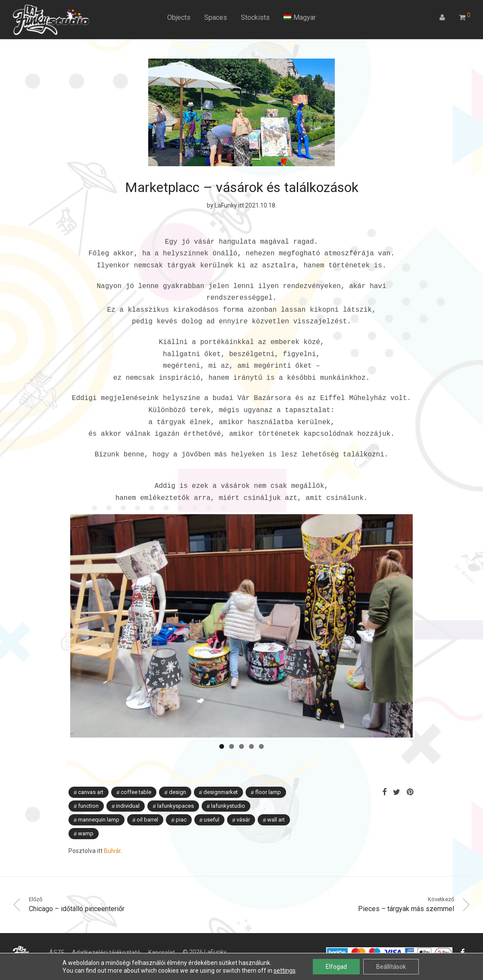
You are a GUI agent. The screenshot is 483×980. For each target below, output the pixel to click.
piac (181, 804)
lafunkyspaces (176, 790)
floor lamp (268, 777)
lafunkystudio (228, 790)
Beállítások (391, 967)
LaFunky (226, 205)
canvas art (91, 777)
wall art (276, 804)
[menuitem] (300, 18)
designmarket (221, 777)
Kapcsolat (162, 937)
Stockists (255, 17)
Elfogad (336, 967)
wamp (86, 818)
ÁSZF (57, 937)
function (88, 790)
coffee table (136, 777)
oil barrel (147, 804)
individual (128, 790)
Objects (179, 17)
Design (178, 777)
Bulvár (112, 835)
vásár (243, 804)
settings (285, 971)
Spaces (216, 17)
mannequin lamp (99, 804)
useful (212, 804)
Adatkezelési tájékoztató (106, 937)
